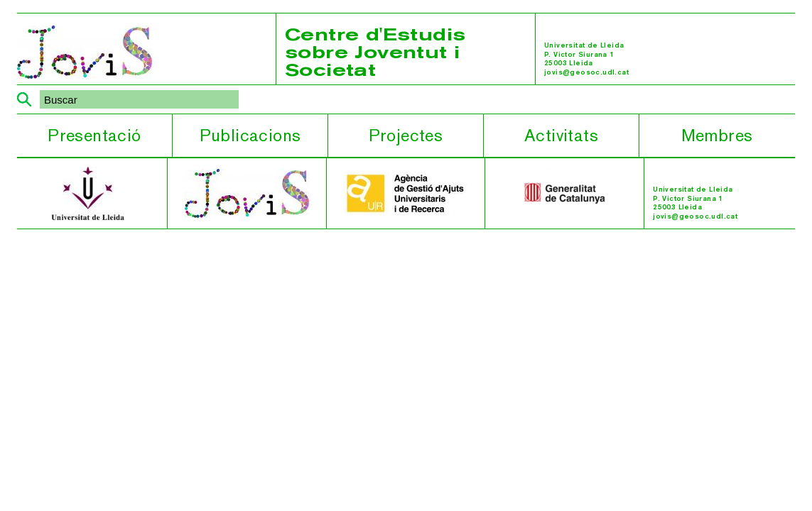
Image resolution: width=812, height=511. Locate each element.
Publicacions (250, 135)
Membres (717, 135)
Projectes (406, 135)
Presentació (94, 135)
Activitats (561, 135)
